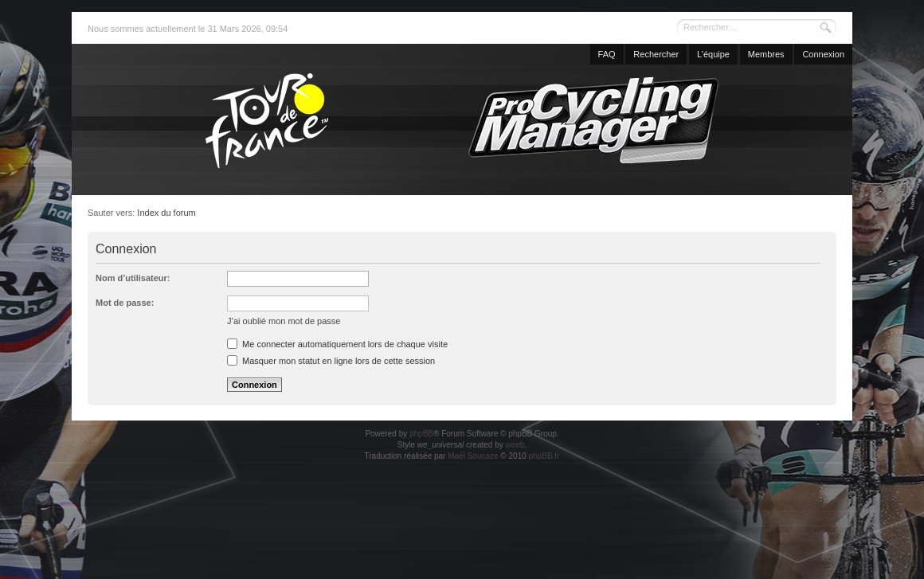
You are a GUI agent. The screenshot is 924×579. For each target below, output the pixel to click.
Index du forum (166, 213)
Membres (766, 54)
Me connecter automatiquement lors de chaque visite (337, 344)
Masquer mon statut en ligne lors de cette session (331, 361)
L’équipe (713, 54)
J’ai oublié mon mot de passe (284, 321)
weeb (515, 445)
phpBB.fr (544, 456)
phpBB (421, 434)
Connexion (823, 54)
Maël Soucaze (473, 456)
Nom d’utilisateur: (133, 278)
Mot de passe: (125, 303)
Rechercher (656, 54)
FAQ (607, 54)
